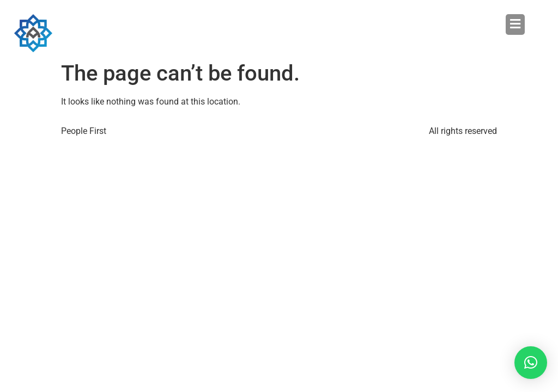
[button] (402, 24)
